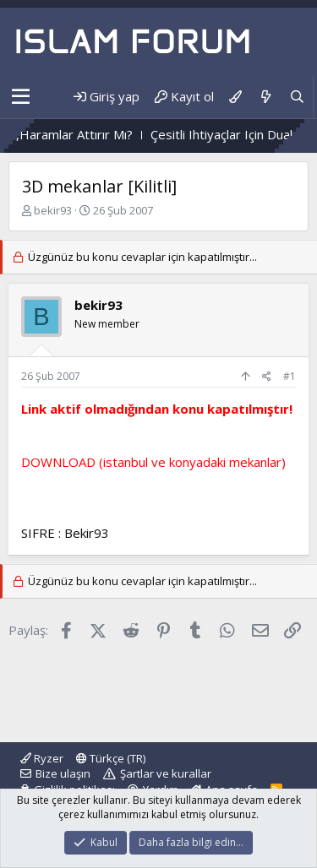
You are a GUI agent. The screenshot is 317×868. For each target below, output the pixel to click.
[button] (21, 97)
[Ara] (297, 97)
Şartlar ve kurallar (166, 773)
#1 (290, 376)
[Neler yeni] (265, 97)
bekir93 (53, 210)
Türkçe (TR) (111, 758)
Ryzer (42, 758)
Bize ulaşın (63, 773)
